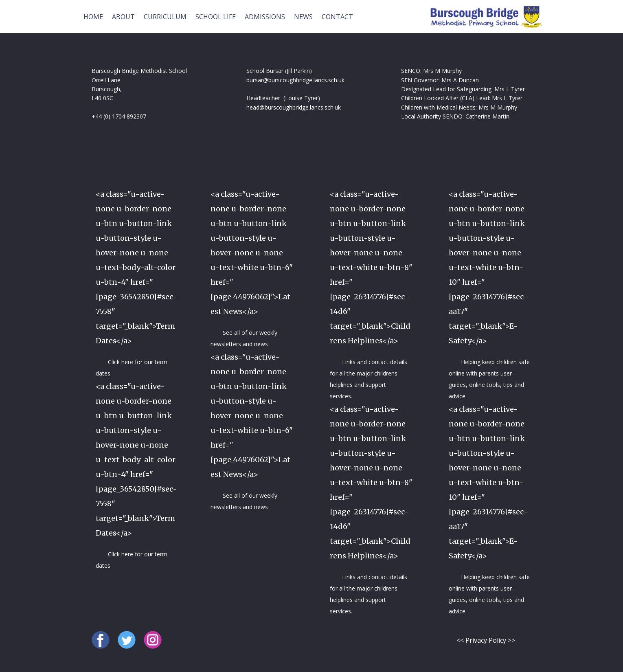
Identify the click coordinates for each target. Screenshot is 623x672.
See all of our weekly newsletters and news (244, 338)
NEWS (303, 17)
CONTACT (337, 17)
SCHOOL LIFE (216, 17)
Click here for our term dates (132, 368)
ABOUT (123, 17)
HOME (93, 17)
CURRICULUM (165, 17)
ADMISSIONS (265, 17)
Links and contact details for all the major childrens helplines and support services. (369, 379)
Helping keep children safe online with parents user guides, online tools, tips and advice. (489, 379)
